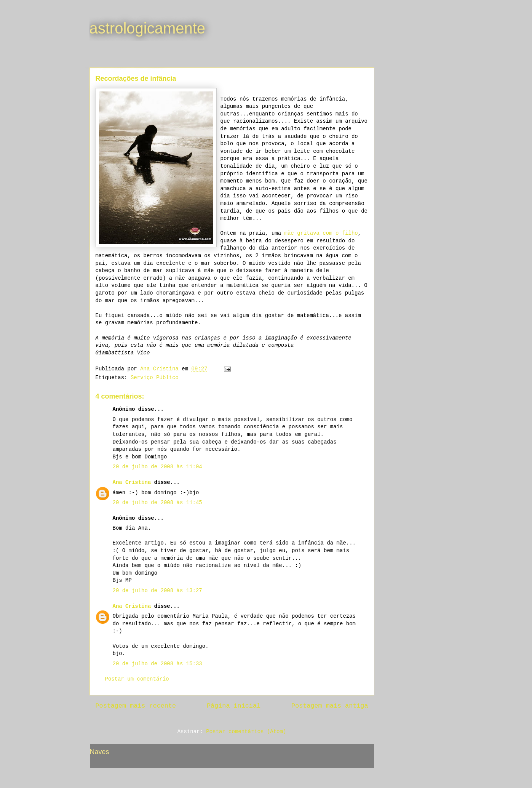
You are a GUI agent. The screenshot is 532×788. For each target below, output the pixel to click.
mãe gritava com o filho (321, 233)
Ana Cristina (132, 482)
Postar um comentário (137, 679)
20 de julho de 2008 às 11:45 (157, 503)
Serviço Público (155, 378)
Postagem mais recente (136, 706)
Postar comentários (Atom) (246, 732)
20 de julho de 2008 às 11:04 (157, 467)
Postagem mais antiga (330, 706)
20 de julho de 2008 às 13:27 (157, 591)
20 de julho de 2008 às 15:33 (157, 664)
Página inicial (234, 706)
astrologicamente (148, 28)
